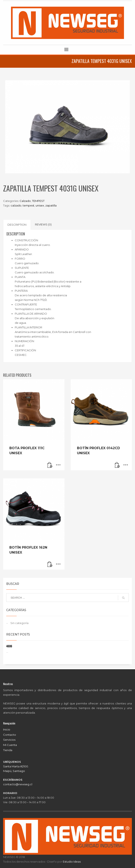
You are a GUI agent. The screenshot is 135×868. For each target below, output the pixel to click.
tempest (28, 205)
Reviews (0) (43, 224)
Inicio (7, 729)
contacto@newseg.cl (18, 784)
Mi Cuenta (10, 745)
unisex (40, 205)
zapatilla (51, 205)
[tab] (17, 225)
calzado (16, 205)
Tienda (8, 750)
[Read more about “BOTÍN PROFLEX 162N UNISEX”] (50, 564)
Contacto (10, 735)
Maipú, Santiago (14, 771)
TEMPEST (38, 201)
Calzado (25, 201)
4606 (9, 646)
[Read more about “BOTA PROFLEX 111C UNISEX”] (50, 465)
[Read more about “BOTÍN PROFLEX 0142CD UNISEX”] (117, 465)
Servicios (9, 740)
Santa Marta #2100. (16, 766)
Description (17, 225)
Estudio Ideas (72, 862)
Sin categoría (19, 623)
